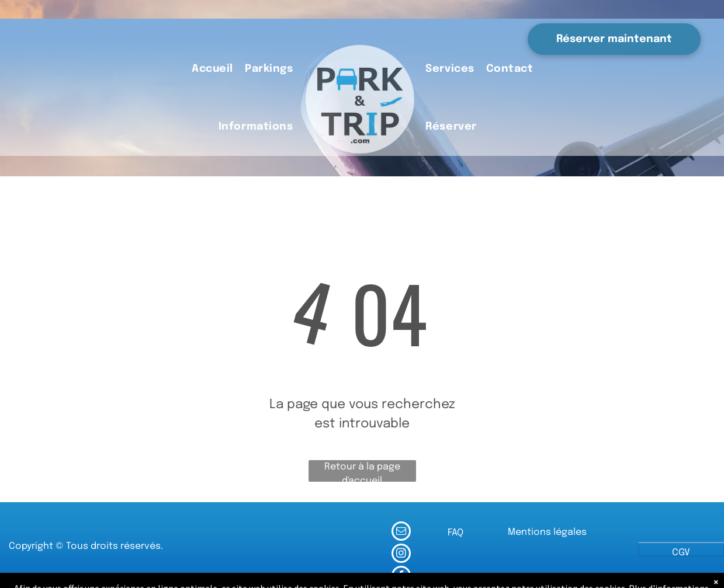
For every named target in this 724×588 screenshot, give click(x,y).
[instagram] (401, 555)
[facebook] (401, 577)
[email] (401, 533)
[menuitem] (212, 70)
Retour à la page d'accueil (362, 472)
